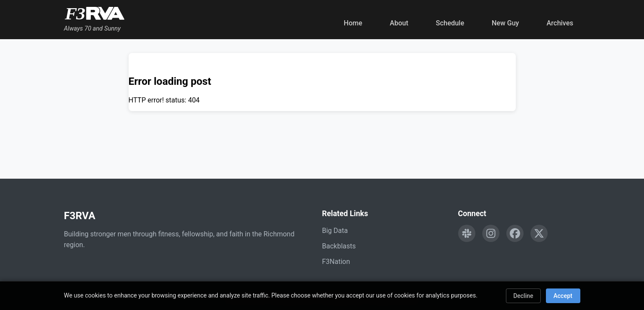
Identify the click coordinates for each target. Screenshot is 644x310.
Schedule (450, 23)
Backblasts (339, 246)
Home (353, 23)
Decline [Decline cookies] (523, 296)
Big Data (335, 231)
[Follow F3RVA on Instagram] (491, 233)
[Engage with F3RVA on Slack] (467, 233)
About (399, 23)
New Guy (505, 23)
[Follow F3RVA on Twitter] (539, 233)
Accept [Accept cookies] (563, 296)
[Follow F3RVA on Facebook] (515, 233)
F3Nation (336, 262)
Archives (560, 23)
